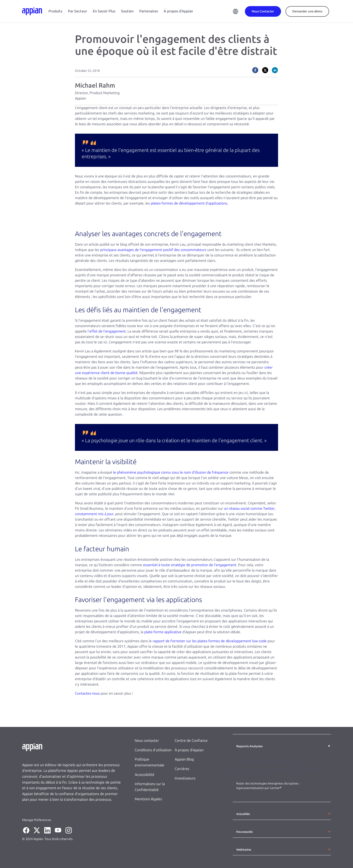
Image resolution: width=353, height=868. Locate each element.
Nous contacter (147, 741)
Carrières (182, 769)
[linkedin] (275, 70)
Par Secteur (78, 11)
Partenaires (149, 11)
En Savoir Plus (104, 11)
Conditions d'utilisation (153, 750)
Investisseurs (185, 778)
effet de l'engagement (108, 331)
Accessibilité (145, 775)
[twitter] (265, 70)
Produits (55, 11)
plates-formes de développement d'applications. (189, 203)
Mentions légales (148, 799)
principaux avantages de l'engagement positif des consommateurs (153, 250)
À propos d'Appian (178, 11)
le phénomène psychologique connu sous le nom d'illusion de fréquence (171, 472)
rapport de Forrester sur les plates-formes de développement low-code (210, 641)
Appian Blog (184, 759)
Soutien (127, 11)
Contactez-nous (87, 693)
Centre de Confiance (191, 741)
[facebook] (255, 70)
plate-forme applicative (163, 632)
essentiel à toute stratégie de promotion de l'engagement (190, 565)
